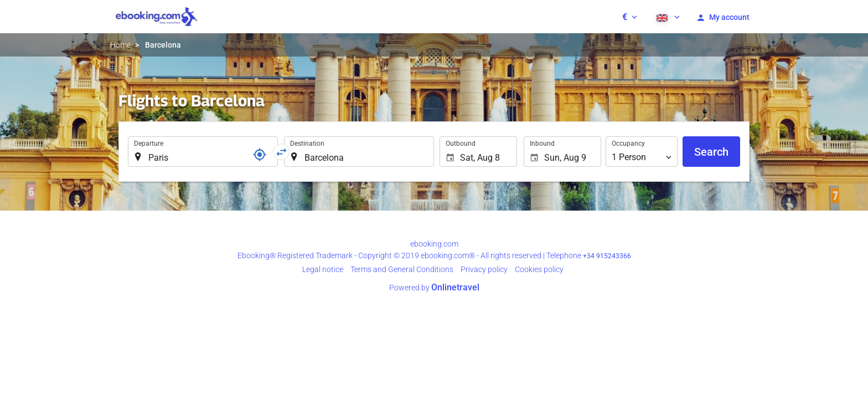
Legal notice (323, 269)
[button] (630, 17)
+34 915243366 (607, 256)
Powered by (434, 288)
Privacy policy (484, 269)
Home (120, 45)
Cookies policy (539, 269)
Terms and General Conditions (402, 269)
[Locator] (260, 155)
